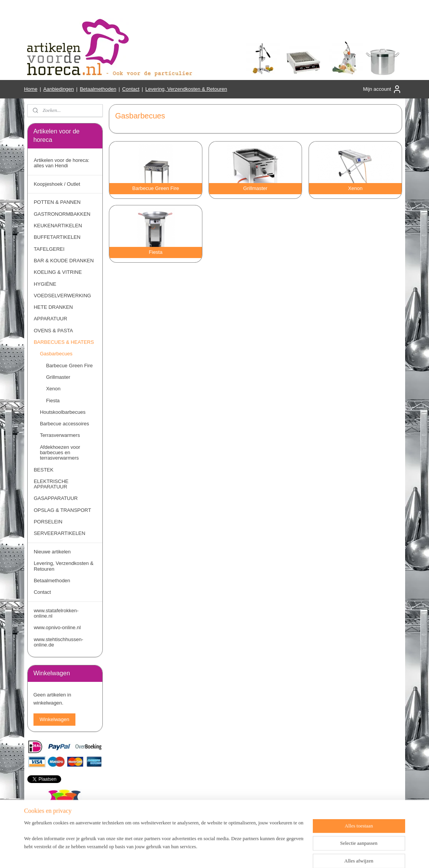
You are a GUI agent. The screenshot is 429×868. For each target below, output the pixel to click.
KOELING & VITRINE (58, 272)
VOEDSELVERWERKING (63, 296)
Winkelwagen (54, 719)
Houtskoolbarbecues (63, 412)
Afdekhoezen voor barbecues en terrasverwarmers (60, 453)
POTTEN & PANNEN (57, 202)
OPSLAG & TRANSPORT (63, 510)
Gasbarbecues (56, 354)
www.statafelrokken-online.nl (56, 613)
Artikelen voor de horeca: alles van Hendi (62, 163)
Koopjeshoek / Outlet (57, 184)
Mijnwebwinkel (299, 854)
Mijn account (382, 89)
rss (214, 854)
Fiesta (53, 401)
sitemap (201, 854)
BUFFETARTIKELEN (57, 237)
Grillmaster (58, 377)
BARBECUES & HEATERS (64, 342)
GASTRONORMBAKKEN (62, 214)
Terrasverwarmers (60, 435)
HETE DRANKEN (53, 307)
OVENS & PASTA (53, 331)
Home (31, 89)
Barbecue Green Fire (69, 366)
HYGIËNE (45, 284)
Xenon (53, 389)
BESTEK (44, 470)
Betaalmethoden (98, 89)
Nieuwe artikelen (52, 552)
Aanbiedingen (59, 89)
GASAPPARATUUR (56, 498)
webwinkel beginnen (240, 854)
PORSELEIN (48, 522)
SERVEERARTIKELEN (60, 533)
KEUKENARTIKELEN (58, 226)
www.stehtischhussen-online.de (59, 642)
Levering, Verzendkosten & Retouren (186, 89)
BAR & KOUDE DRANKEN (64, 261)
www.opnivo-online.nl (57, 627)
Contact (131, 89)
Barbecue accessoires (65, 424)
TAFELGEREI (49, 249)
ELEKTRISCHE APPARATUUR (51, 484)
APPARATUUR (51, 319)
